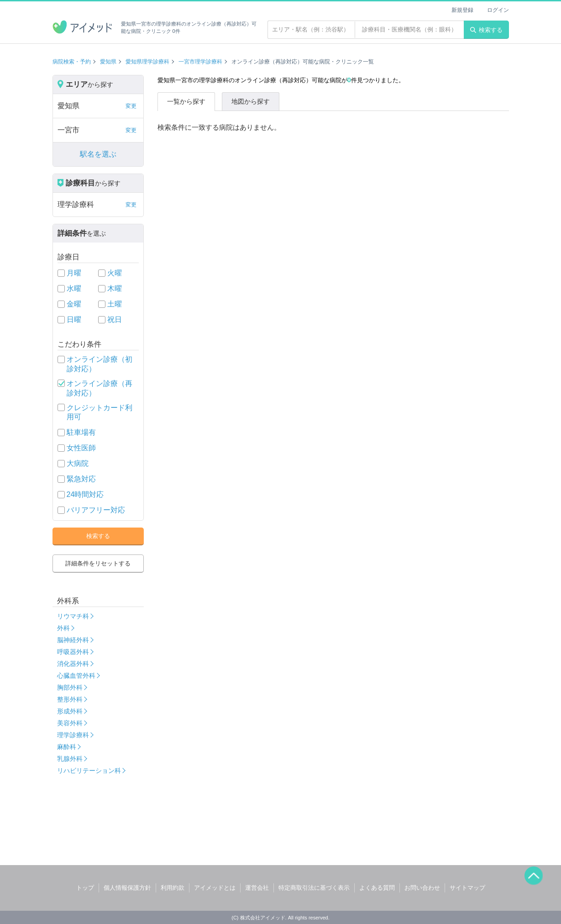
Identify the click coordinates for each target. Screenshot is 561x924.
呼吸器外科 (73, 652)
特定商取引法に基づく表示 (314, 888)
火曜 (115, 273)
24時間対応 (85, 494)
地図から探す (251, 101)
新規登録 (462, 10)
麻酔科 (67, 747)
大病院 (78, 463)
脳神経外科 (73, 640)
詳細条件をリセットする (98, 563)
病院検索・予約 (72, 62)
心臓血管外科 (76, 676)
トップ (85, 888)
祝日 (115, 319)
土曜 (115, 304)
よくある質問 (377, 888)
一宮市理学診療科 (200, 62)
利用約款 (173, 888)
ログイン (498, 10)
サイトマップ (467, 888)
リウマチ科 (73, 616)
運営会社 (257, 888)
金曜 (74, 304)
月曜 (74, 273)
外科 (63, 628)
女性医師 (81, 448)
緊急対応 (81, 479)
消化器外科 (73, 664)
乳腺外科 (70, 759)
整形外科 (70, 699)
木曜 (115, 288)
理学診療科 (73, 735)
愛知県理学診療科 (147, 62)
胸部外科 (70, 687)
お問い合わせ (422, 888)
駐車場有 (81, 432)
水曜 (74, 288)
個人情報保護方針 (127, 888)
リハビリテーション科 (89, 771)
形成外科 (70, 711)
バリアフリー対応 (96, 510)
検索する (486, 30)
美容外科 (70, 723)
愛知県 (108, 62)
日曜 (74, 319)
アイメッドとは (215, 888)
